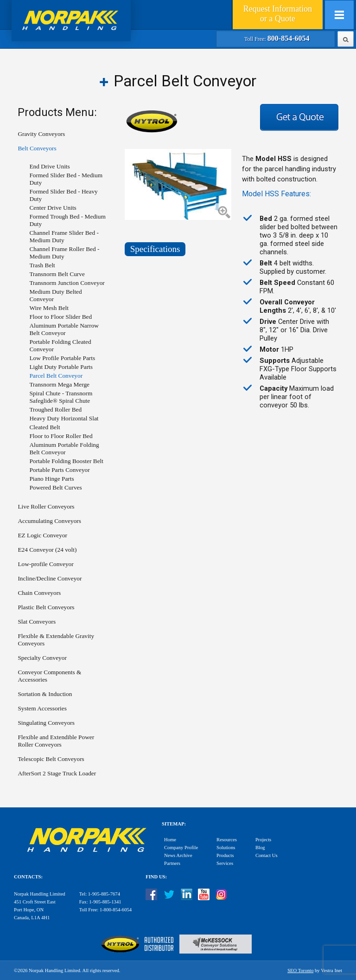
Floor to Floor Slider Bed (60, 317)
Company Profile (181, 848)
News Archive (178, 855)
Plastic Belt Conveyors (46, 607)
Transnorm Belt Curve (57, 274)
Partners (172, 863)
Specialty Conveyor (42, 658)
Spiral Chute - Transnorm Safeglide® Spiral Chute (61, 397)
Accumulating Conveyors (49, 521)
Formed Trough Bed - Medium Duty (67, 220)
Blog (260, 848)
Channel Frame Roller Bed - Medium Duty (64, 253)
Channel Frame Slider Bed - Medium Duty (64, 236)
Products (225, 855)
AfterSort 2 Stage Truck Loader (57, 773)
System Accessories (42, 708)
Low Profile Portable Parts (62, 358)
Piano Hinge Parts (51, 479)
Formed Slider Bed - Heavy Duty (63, 195)
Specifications (155, 249)
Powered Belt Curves (55, 487)
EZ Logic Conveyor (42, 535)
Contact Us (267, 855)
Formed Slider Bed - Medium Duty (66, 179)
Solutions (226, 848)
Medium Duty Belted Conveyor (55, 295)
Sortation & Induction (45, 694)
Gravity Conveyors (41, 134)
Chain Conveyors (39, 593)
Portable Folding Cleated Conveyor (60, 345)
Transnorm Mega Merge (59, 384)
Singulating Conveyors (46, 723)
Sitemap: (174, 824)
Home (170, 840)
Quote (278, 14)
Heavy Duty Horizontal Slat (64, 418)
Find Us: (156, 877)
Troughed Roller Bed (55, 409)
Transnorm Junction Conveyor (67, 283)
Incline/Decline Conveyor (50, 578)
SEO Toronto (300, 970)
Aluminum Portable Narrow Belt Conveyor (64, 329)
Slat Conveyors (37, 622)
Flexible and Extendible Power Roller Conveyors (56, 741)
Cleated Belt (44, 427)
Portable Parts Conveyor (59, 470)
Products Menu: (57, 112)
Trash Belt (42, 265)
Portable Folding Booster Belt (66, 461)
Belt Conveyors (37, 148)
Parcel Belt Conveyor (56, 376)
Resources (227, 840)
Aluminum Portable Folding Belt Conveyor (64, 448)
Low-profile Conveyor (45, 564)
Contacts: (28, 877)
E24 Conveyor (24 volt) (47, 550)
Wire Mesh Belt (49, 308)
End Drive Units (49, 166)
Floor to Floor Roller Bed (61, 436)
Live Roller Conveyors (46, 506)
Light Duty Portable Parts (61, 367)
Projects (263, 840)
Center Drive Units (53, 208)
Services (225, 863)
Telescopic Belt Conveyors (51, 759)
